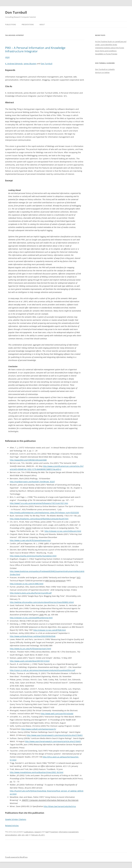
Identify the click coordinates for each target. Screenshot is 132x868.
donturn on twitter (102, 72)
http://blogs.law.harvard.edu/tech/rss (60, 806)
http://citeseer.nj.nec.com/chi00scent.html (63, 531)
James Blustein (30, 64)
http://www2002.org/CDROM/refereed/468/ (28, 460)
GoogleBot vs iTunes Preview (106, 54)
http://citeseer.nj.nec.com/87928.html (49, 630)
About (42, 25)
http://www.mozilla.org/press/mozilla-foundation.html (33, 556)
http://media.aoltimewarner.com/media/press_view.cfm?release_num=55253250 (44, 513)
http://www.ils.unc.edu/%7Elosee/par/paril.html (30, 649)
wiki (27, 835)
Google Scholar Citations (16, 819)
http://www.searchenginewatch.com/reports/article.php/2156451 (55, 735)
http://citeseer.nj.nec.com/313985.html (27, 584)
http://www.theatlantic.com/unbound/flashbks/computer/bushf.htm (39, 519)
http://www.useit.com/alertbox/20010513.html (30, 661)
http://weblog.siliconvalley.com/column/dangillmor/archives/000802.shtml (42, 602)
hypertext (54, 832)
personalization (11, 835)
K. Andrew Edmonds (14, 64)
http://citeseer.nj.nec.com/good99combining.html (31, 618)
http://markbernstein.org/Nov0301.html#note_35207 (32, 482)
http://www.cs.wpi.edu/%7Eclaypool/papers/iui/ (30, 540)
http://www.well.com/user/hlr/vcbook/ (57, 714)
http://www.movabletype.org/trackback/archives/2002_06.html (37, 772)
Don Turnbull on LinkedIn (105, 69)
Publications (11, 25)
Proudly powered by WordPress (16, 857)
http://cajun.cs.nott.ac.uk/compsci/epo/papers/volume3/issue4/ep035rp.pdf (42, 670)
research (38, 832)
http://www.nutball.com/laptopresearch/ (39, 729)
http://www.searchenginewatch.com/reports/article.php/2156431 (53, 741)
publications (29, 832)
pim (23, 835)
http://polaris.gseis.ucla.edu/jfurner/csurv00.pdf (31, 593)
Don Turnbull (16, 12)
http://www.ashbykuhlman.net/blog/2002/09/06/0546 (33, 636)
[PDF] (7, 57)
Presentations (28, 25)
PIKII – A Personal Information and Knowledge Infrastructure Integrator (35, 49)
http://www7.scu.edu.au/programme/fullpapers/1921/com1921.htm (39, 503)
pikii (19, 835)
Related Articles (12, 826)
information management (69, 832)
